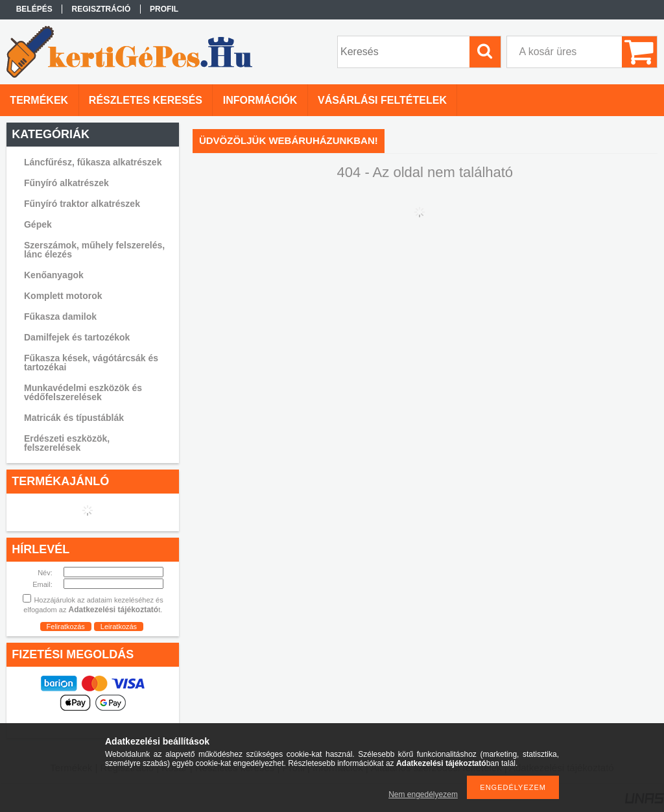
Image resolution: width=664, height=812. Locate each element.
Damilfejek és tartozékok (77, 337)
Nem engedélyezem (423, 794)
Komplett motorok (63, 296)
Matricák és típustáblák (74, 418)
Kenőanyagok (54, 275)
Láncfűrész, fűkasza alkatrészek (93, 162)
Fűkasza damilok (60, 316)
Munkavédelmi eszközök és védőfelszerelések (83, 392)
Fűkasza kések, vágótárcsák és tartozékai (91, 363)
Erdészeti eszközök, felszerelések (67, 443)
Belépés (34, 9)
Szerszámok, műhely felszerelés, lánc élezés (94, 250)
